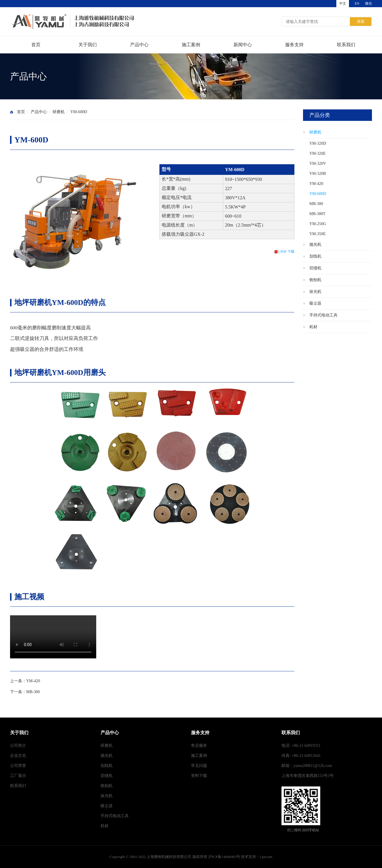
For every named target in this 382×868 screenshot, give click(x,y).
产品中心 (139, 45)
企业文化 (18, 756)
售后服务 (199, 746)
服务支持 (294, 45)
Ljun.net (266, 857)
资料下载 (199, 776)
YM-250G (318, 224)
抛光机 (315, 244)
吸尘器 (315, 303)
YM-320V (318, 164)
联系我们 (346, 45)
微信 (369, 3)
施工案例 (191, 45)
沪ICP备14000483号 (224, 857)
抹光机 (315, 292)
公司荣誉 (18, 766)
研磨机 (59, 112)
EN (357, 3)
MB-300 (33, 692)
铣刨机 (315, 280)
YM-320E (318, 153)
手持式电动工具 (323, 315)
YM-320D (318, 143)
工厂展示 (18, 776)
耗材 (313, 327)
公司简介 (18, 746)
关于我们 (88, 45)
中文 (343, 3)
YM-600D (79, 112)
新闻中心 (243, 45)
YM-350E (318, 234)
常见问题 (199, 766)
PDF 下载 (287, 252)
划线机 (315, 256)
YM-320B (318, 174)
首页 (36, 45)
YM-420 (33, 681)
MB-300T (317, 214)
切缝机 (315, 268)
